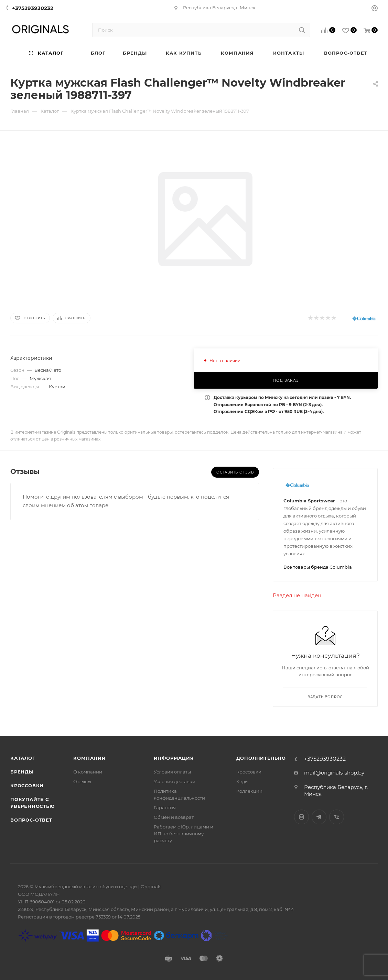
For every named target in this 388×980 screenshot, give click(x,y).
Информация (174, 758)
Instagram (301, 817)
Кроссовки (27, 786)
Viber (337, 817)
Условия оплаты (172, 772)
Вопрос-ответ (31, 820)
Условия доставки (175, 781)
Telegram (319, 817)
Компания (89, 758)
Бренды (22, 772)
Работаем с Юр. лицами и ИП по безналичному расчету (184, 834)
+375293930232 (33, 8)
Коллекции (249, 791)
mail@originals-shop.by (334, 773)
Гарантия (165, 808)
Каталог (23, 758)
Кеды (242, 781)
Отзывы (82, 781)
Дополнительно (261, 758)
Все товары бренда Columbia (318, 567)
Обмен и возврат (174, 817)
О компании (88, 772)
